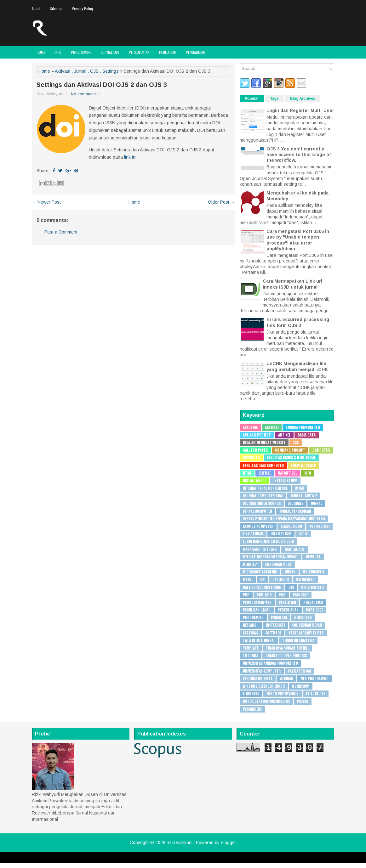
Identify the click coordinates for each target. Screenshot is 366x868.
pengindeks (252, 709)
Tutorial (251, 656)
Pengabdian (196, 52)
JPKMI (299, 488)
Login (303, 534)
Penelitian (168, 52)
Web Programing (315, 679)
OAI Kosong (305, 579)
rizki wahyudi (180, 843)
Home (41, 52)
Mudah (290, 572)
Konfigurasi (319, 526)
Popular (252, 99)
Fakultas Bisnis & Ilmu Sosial (291, 458)
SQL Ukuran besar (307, 625)
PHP (246, 595)
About (36, 8)
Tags (274, 99)
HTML (247, 473)
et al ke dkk (316, 694)
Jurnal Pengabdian (295, 511)
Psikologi (279, 617)
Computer (321, 450)
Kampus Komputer (258, 526)
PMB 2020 (301, 595)
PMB (282, 595)
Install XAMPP (285, 481)
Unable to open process (286, 656)
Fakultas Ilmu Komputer (263, 465)
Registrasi (303, 617)
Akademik (250, 427)
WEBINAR (286, 679)
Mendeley (250, 564)
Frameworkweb (303, 465)
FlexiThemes (121, 861)
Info (58, 52)
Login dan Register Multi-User (300, 110)
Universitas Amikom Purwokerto (270, 663)
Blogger (229, 843)
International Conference (265, 488)
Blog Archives (303, 99)
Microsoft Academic (260, 572)
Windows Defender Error (264, 686)
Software (273, 633)
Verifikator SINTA (258, 679)
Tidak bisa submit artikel (287, 648)
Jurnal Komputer (257, 511)
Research (251, 625)
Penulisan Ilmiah (257, 610)
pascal (303, 701)
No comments (84, 94)
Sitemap (56, 8)
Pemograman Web (257, 602)
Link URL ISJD (281, 534)
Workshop (301, 686)
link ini (130, 157)
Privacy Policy (83, 8)
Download (251, 458)
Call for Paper (255, 450)
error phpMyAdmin (283, 694)
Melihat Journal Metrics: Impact (271, 557)
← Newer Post (46, 202)
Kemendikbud (291, 526)
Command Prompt (290, 450)
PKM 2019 (264, 595)
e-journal (251, 694)
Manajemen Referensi (260, 549)
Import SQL (288, 473)
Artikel (284, 435)
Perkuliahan (139, 52)
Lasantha (172, 861)
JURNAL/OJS (110, 52)
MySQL (248, 579)
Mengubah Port (279, 564)
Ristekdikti (275, 625)
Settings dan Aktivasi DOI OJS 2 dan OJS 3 (102, 85)
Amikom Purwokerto (303, 427)
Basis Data (307, 435)
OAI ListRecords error (262, 587)
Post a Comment (61, 232)
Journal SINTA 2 (304, 496)
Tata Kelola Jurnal (259, 640)
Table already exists (306, 633)
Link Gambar (253, 534)
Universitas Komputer (262, 671)
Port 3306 (315, 610)
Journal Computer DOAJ (263, 496)
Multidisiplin (314, 572)
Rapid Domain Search (255, 861)
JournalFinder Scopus (262, 503)
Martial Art (295, 549)
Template (251, 648)
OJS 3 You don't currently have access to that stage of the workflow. (299, 155)
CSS (296, 442)
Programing (81, 52)
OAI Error (281, 579)
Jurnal (80, 71)
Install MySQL (254, 481)
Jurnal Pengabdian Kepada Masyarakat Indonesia (284, 519)
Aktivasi (63, 71)
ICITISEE (265, 473)
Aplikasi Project (257, 435)
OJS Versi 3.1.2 (313, 587)
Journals (296, 503)
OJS (94, 71)
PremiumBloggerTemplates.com (209, 861)
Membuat (313, 557)
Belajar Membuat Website (264, 442)
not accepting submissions (266, 701)
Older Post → (221, 202)
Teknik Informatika (298, 640)
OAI (263, 579)
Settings (111, 71)
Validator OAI (299, 671)
